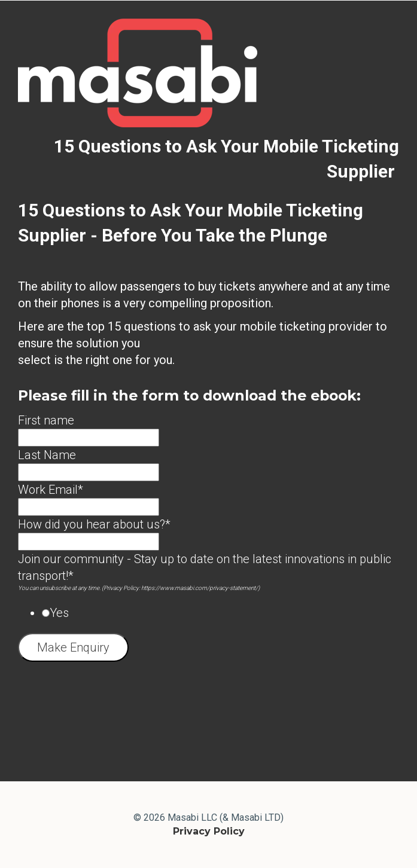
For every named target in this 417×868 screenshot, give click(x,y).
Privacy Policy (209, 831)
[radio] (220, 613)
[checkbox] (208, 613)
